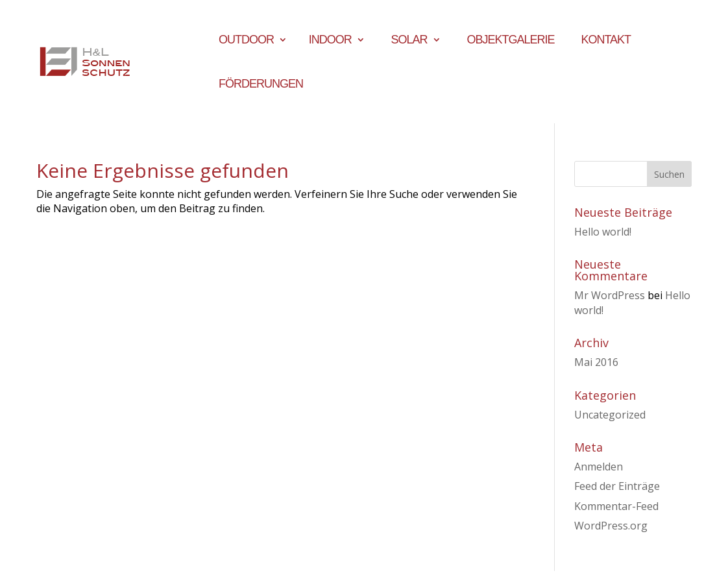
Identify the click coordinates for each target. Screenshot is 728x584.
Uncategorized (610, 415)
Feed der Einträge (617, 486)
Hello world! (603, 232)
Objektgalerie (510, 41)
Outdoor (246, 41)
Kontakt (606, 41)
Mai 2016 (596, 362)
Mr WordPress (610, 295)
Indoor (330, 41)
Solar (409, 41)
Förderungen (261, 85)
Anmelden (599, 467)
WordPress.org (611, 526)
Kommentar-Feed (616, 506)
